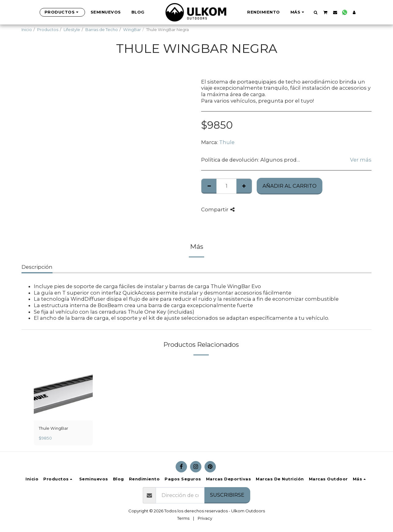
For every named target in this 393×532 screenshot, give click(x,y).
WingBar (132, 29)
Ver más (361, 160)
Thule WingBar (53, 428)
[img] (63, 391)
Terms (183, 518)
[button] (316, 12)
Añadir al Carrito (290, 186)
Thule (227, 142)
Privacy (205, 518)
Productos (48, 29)
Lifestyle (72, 29)
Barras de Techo (102, 29)
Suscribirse (227, 495)
